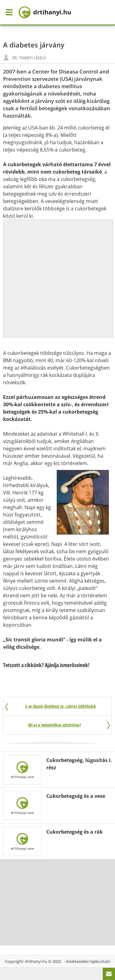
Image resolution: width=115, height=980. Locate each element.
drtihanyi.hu (36, 961)
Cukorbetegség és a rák (75, 832)
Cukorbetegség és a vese (76, 796)
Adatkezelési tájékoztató (88, 961)
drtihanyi (45, 12)
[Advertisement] (57, 278)
